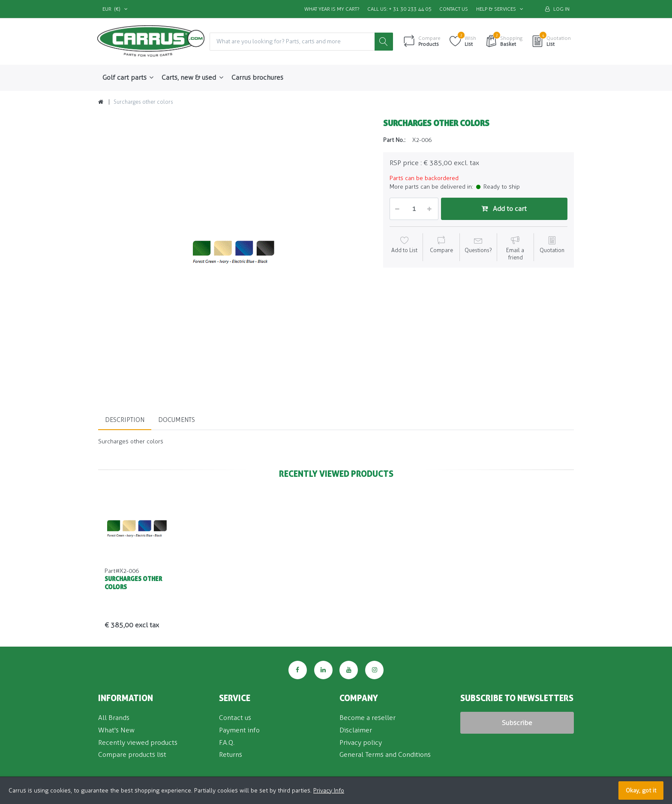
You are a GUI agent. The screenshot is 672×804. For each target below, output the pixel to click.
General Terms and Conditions (385, 755)
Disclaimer (356, 730)
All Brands (114, 718)
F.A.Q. (227, 742)
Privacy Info (329, 790)
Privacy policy (361, 742)
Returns (231, 755)
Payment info (239, 730)
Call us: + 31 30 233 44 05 (399, 9)
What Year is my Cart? (332, 9)
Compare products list (132, 755)
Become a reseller (367, 718)
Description (125, 420)
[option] (234, 253)
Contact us (454, 9)
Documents (177, 420)
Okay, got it (641, 790)
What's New (116, 730)
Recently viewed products (138, 742)
